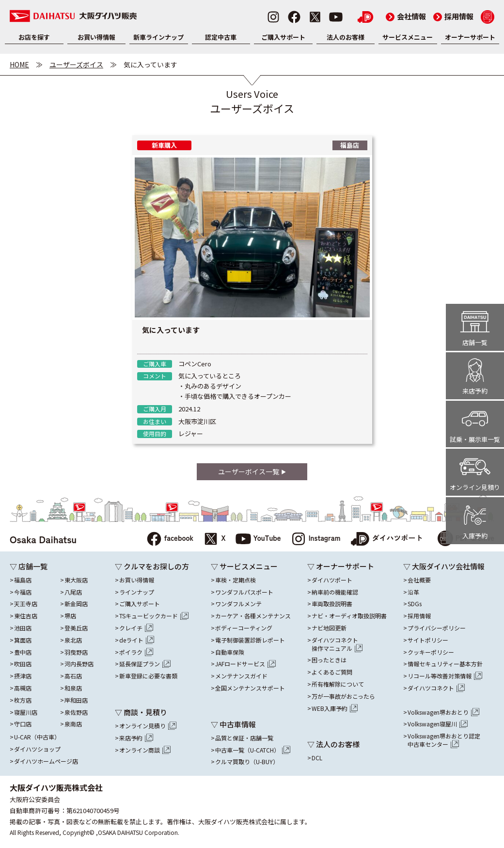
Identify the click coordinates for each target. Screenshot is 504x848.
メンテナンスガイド (241, 676)
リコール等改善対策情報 (445, 676)
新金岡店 (76, 604)
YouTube (258, 539)
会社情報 (406, 16)
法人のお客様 (346, 37)
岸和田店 (76, 700)
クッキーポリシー (431, 652)
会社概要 (419, 580)
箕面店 (23, 640)
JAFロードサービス (245, 664)
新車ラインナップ (158, 37)
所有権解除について (338, 684)
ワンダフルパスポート (244, 592)
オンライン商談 (145, 750)
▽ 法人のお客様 (333, 744)
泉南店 (73, 724)
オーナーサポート (470, 37)
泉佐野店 (76, 712)
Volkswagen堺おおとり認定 (444, 740)
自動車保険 (230, 652)
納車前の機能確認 (335, 592)
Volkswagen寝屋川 (438, 724)
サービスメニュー (408, 37)
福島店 (23, 580)
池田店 (23, 628)
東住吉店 (26, 616)
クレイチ (136, 628)
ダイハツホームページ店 (46, 761)
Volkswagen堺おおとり (443, 712)
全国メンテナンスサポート (250, 688)
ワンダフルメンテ (238, 604)
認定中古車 (221, 37)
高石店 (73, 676)
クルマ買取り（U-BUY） (247, 762)
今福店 (23, 592)
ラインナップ (137, 592)
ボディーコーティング (244, 628)
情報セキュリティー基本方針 (445, 664)
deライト (137, 640)
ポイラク (136, 652)
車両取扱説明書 (332, 604)
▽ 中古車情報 (233, 724)
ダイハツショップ (37, 749)
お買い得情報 (96, 37)
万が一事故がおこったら (343, 696)
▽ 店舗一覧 (29, 566)
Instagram (316, 539)
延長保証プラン (145, 664)
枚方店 (23, 700)
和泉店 (73, 688)
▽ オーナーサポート (341, 566)
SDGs (415, 604)
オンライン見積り (148, 726)
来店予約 (136, 738)
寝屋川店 (26, 712)
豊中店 (23, 652)
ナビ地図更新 (329, 628)
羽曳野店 (76, 652)
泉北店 (73, 640)
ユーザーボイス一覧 (252, 471)
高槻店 (23, 688)
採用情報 (453, 16)
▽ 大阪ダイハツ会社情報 (444, 566)
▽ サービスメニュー (244, 566)
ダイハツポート (387, 539)
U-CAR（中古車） (37, 737)
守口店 (23, 724)
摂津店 (23, 676)
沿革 (413, 592)
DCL (317, 758)
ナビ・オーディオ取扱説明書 (349, 616)
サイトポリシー (428, 640)
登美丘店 (76, 628)
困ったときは (329, 660)
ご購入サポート (283, 37)
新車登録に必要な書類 (148, 676)
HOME (19, 64)
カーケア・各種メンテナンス (253, 616)
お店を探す (34, 37)
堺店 (70, 616)
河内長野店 (79, 664)
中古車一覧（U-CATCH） (253, 750)
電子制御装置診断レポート (250, 640)
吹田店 (23, 664)
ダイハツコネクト (337, 644)
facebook (170, 539)
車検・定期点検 (236, 580)
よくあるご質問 (332, 672)
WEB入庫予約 (335, 708)
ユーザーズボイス (76, 64)
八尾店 (73, 592)
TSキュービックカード (154, 616)
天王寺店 (26, 604)
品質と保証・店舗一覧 (244, 738)
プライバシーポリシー (437, 628)
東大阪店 (76, 580)
